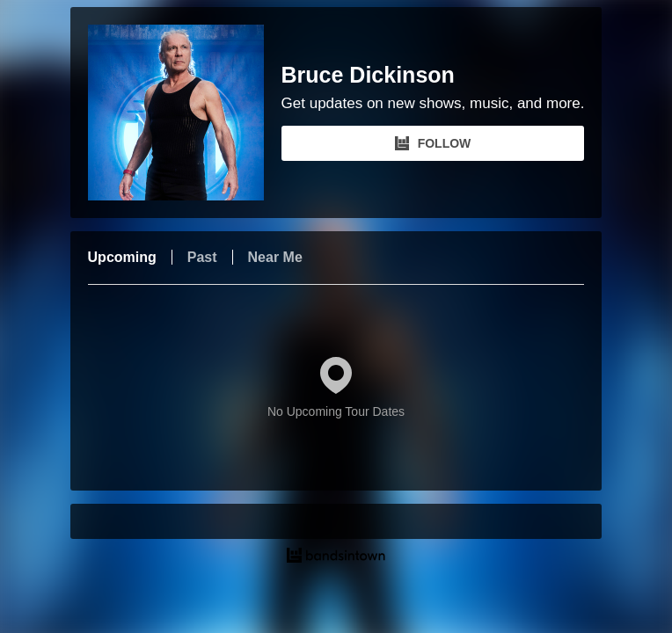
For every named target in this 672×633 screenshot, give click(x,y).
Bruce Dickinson (368, 75)
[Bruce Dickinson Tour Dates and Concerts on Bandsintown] (336, 557)
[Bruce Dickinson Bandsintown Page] (185, 113)
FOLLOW (433, 143)
